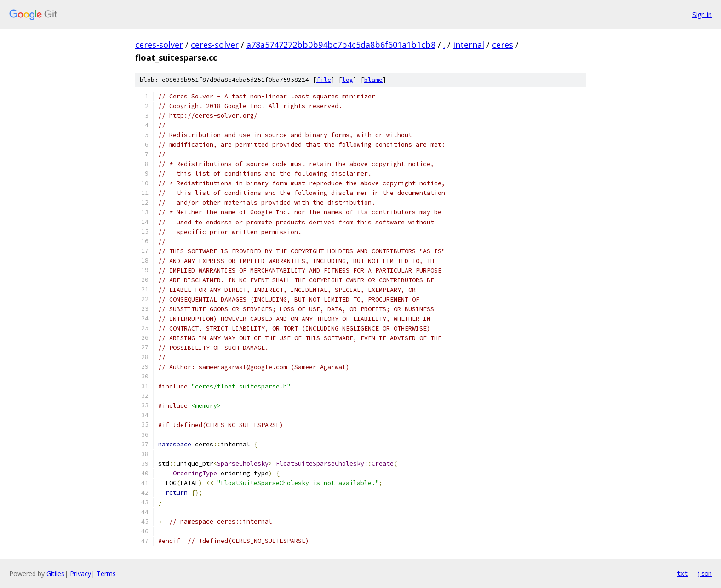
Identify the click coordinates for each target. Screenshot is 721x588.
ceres (503, 45)
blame (373, 80)
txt (682, 573)
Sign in (702, 14)
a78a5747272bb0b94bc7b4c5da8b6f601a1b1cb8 (341, 45)
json (704, 573)
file (324, 80)
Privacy (80, 574)
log (348, 80)
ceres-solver (159, 45)
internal (469, 45)
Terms (106, 574)
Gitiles (55, 574)
